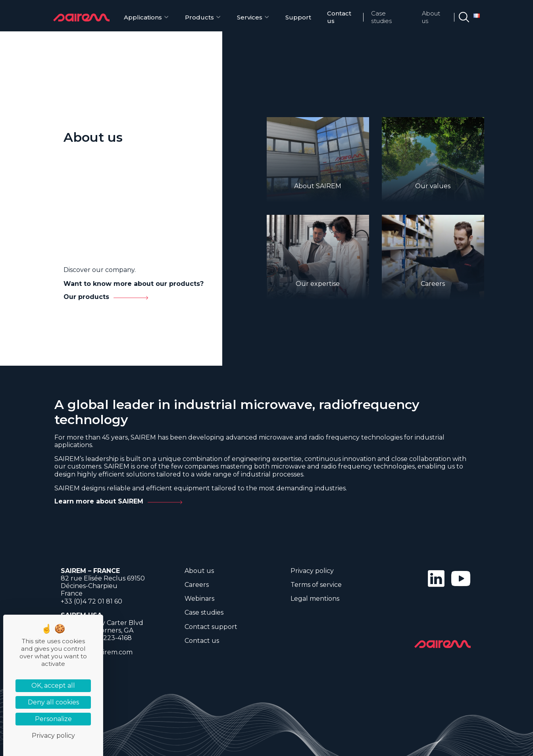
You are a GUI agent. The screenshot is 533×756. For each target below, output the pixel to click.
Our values (433, 186)
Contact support (211, 627)
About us (431, 17)
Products (199, 17)
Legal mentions (315, 599)
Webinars (199, 599)
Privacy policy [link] (53, 736)
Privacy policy (312, 571)
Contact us (339, 17)
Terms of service (316, 585)
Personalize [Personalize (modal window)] (53, 719)
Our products (86, 297)
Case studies (381, 17)
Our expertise (318, 284)
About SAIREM (318, 186)
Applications (143, 17)
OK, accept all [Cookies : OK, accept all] (53, 686)
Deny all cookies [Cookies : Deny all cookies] (53, 702)
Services (250, 17)
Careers (433, 284)
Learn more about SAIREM (99, 501)
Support (298, 17)
